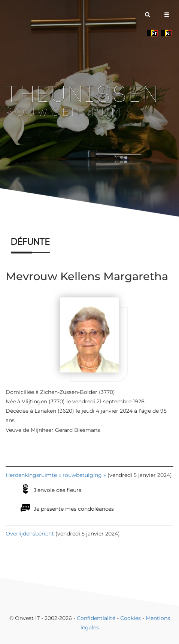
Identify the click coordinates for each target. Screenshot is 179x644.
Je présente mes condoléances (74, 509)
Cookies (131, 618)
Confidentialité (96, 618)
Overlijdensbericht (30, 534)
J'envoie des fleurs (57, 490)
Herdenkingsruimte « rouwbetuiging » (56, 475)
